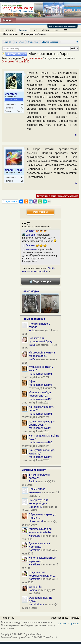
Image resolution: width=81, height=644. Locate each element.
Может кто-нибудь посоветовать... (40, 394)
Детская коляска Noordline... (39, 545)
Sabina (33, 481)
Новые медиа (30, 291)
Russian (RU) (8, 618)
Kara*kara (35, 536)
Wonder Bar (36, 587)
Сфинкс (33, 381)
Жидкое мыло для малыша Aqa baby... (41, 531)
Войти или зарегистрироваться (62, 26)
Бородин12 (36, 507)
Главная (9, 30)
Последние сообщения (34, 34)
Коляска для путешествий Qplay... (41, 340)
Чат (35, 30)
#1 (76, 135)
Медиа (45, 30)
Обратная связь (60, 618)
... (51, 34)
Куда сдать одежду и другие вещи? (42, 423)
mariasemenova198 (40, 374)
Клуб (56, 30)
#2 (76, 183)
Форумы (23, 30)
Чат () (26, 223)
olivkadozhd (36, 521)
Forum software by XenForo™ (30, 637)
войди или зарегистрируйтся (38, 270)
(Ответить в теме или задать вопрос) (58, 196)
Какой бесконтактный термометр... (42, 559)
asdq (32, 330)
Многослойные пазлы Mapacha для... (42, 354)
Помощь (75, 618)
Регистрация (40, 212)
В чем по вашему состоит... (39, 476)
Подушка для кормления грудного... (43, 574)
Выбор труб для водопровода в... (39, 502)
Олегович (8, 62)
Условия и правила (69, 624)
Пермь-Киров (37, 489)
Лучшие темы (11, 34)
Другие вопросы (33, 58)
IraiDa (32, 345)
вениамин (35, 492)
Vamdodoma (36, 604)
